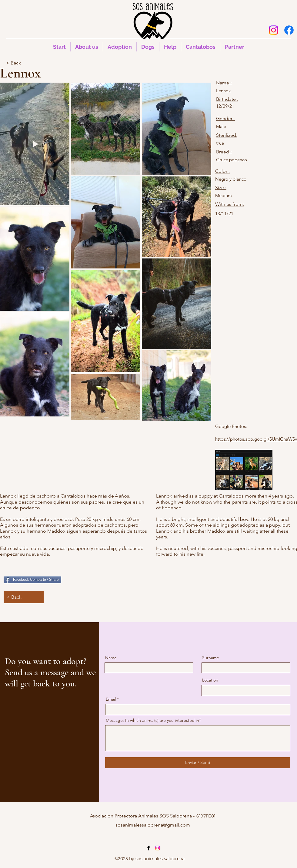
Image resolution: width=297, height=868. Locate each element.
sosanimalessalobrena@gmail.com (153, 825)
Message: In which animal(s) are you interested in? (153, 720)
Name (111, 658)
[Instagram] (274, 30)
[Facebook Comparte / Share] (32, 580)
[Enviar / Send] (198, 763)
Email (111, 699)
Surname (211, 658)
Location (210, 680)
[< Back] (26, 63)
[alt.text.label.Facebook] (289, 30)
